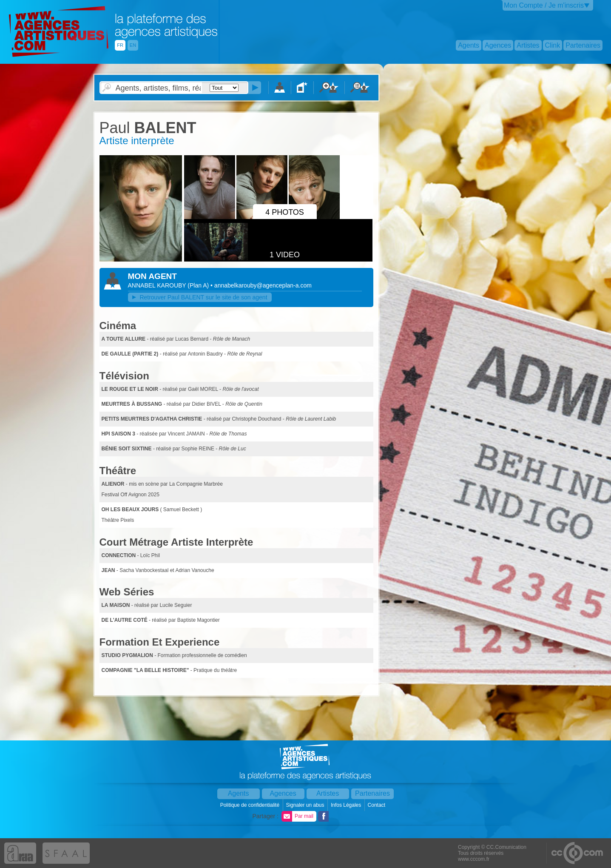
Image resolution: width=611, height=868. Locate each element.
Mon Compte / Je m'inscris (544, 5)
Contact (377, 805)
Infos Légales (347, 805)
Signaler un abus (305, 805)
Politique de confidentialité (251, 805)
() (199, 285)
